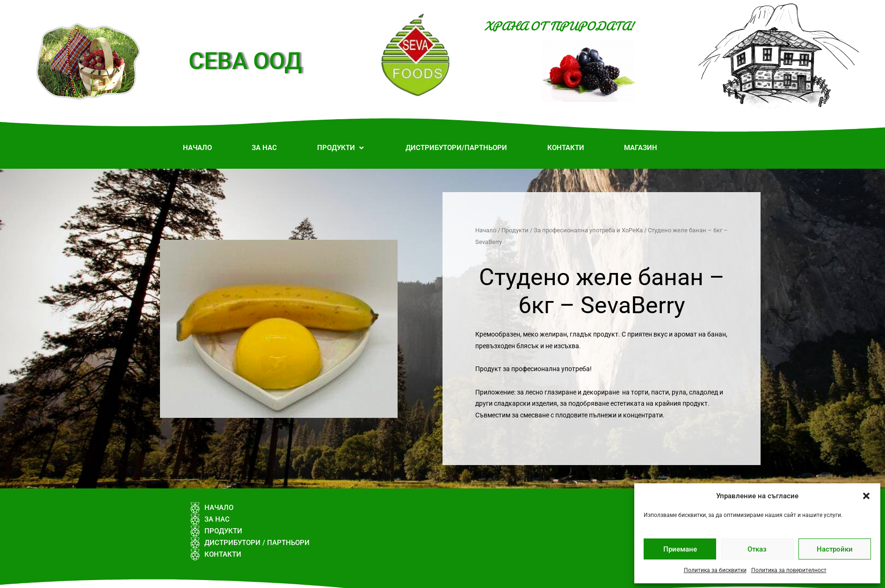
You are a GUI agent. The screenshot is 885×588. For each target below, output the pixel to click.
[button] (866, 496)
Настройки (835, 549)
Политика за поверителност (789, 570)
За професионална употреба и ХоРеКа (588, 230)
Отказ (757, 549)
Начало (486, 230)
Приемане (680, 549)
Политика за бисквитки (715, 570)
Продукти (515, 230)
